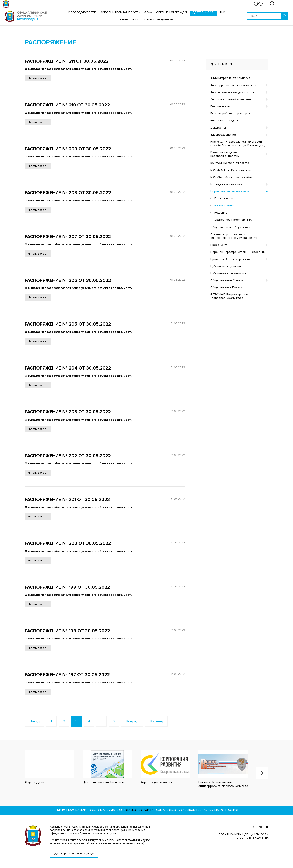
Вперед (132, 721)
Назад (34, 721)
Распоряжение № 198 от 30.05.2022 (67, 631)
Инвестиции (130, 19)
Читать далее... (38, 78)
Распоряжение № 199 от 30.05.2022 (67, 587)
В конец (156, 721)
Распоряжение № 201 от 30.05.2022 (67, 500)
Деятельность (204, 12)
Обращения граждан (172, 12)
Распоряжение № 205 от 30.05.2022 (68, 324)
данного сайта (140, 810)
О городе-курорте (82, 12)
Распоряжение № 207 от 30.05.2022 (68, 237)
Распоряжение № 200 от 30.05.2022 (68, 543)
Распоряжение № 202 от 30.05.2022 (68, 456)
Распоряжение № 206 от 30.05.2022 (68, 280)
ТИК (222, 12)
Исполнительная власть (120, 12)
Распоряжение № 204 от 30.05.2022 (68, 368)
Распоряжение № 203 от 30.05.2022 (68, 412)
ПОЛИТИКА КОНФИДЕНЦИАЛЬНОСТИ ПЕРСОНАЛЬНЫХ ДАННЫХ (244, 836)
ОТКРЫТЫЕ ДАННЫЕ (159, 19)
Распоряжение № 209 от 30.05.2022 (68, 149)
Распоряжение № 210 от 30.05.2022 (67, 105)
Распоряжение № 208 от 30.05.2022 (68, 193)
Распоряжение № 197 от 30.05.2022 (67, 675)
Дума (148, 12)
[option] (45, 767)
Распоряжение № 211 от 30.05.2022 (67, 61)
